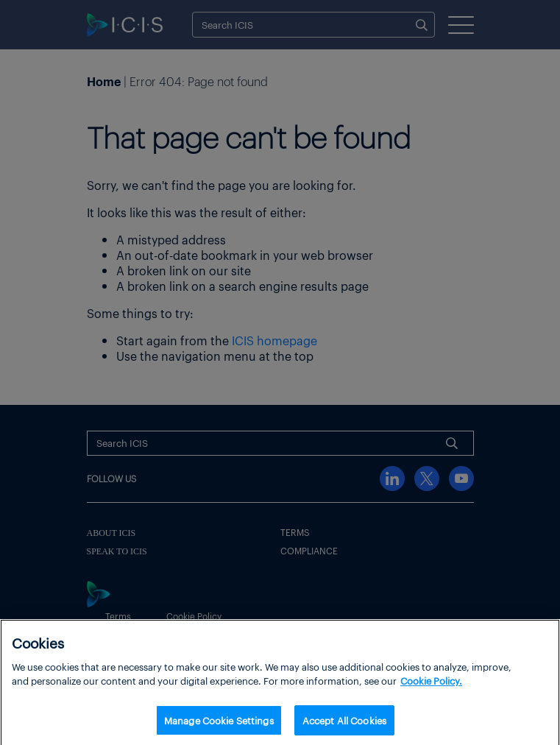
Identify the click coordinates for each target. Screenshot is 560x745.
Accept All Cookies (344, 724)
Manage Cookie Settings (219, 724)
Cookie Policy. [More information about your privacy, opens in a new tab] (431, 684)
